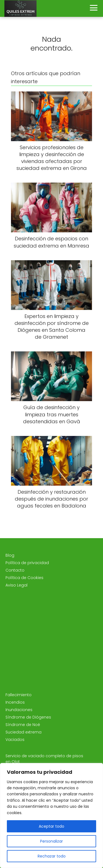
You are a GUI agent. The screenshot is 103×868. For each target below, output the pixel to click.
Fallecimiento (19, 695)
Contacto (15, 570)
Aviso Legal (16, 585)
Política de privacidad (27, 563)
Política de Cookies (24, 578)
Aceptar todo (51, 826)
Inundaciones (19, 710)
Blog (10, 555)
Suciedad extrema (23, 732)
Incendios (15, 702)
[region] (51, 816)
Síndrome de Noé (23, 725)
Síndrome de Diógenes (28, 717)
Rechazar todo (52, 856)
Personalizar (51, 841)
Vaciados (15, 740)
